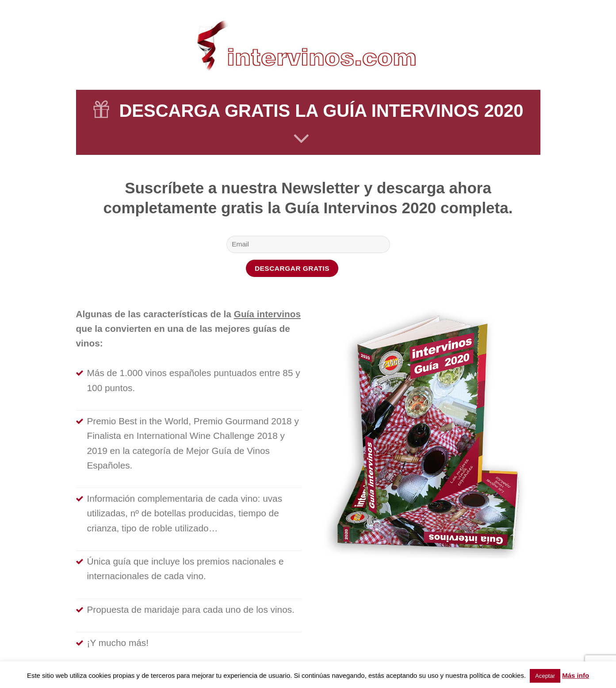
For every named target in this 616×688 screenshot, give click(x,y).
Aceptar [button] (545, 676)
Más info (576, 675)
